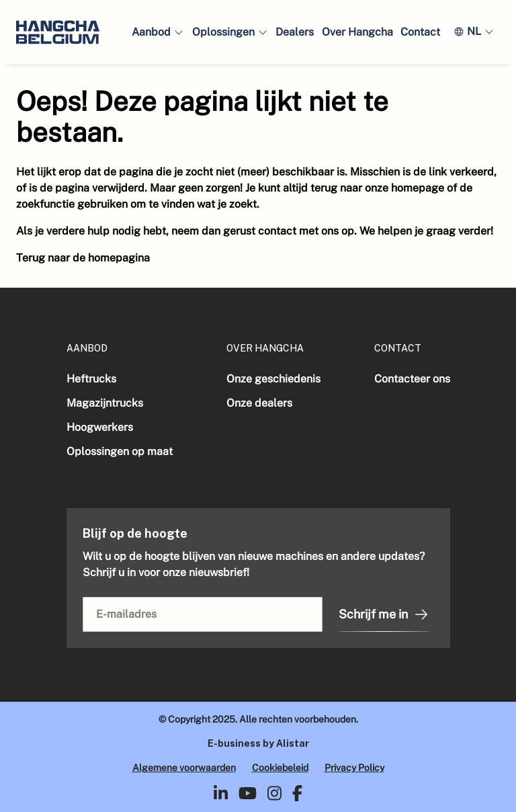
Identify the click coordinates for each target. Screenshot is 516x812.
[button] (158, 32)
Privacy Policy (354, 768)
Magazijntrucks (105, 403)
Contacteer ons (412, 379)
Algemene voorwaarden (184, 768)
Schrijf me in (384, 614)
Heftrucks (91, 379)
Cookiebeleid (280, 768)
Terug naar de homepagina (83, 258)
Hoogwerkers (100, 427)
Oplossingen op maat (120, 451)
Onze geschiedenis (273, 379)
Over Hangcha (357, 32)
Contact (420, 32)
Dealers (295, 32)
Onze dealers (259, 403)
